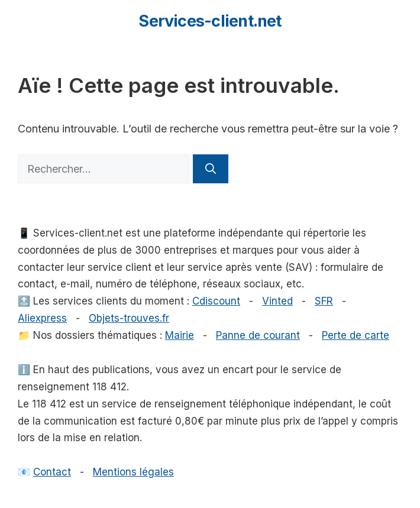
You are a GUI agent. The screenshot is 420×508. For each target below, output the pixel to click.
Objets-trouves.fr (129, 318)
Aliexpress (42, 318)
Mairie (180, 335)
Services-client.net (210, 21)
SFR (324, 301)
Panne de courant (258, 335)
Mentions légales (133, 472)
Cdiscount (216, 301)
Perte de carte (356, 335)
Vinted (277, 301)
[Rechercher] (211, 169)
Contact (52, 472)
